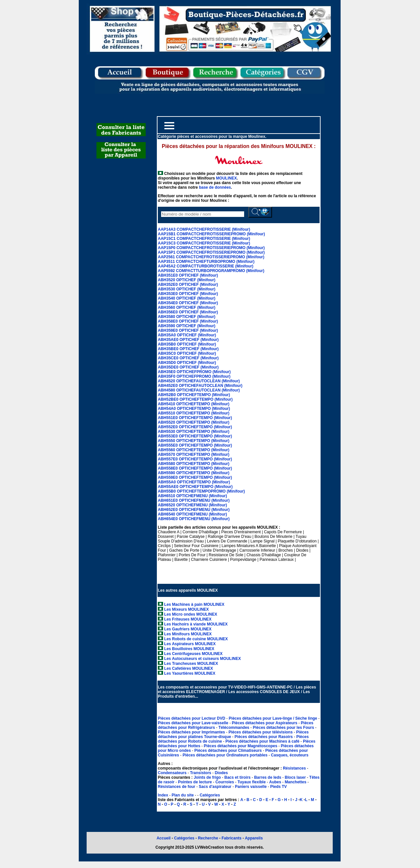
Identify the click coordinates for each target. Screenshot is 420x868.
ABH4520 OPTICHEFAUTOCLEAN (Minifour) (199, 381)
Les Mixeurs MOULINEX (186, 609)
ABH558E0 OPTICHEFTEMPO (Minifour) (195, 468)
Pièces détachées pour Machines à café (263, 741)
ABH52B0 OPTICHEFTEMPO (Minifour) (194, 395)
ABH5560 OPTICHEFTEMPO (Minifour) (194, 450)
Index (163, 795)
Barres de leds (268, 777)
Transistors (201, 773)
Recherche (208, 838)
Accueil (164, 838)
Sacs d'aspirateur (215, 787)
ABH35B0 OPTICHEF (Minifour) (187, 344)
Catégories (210, 795)
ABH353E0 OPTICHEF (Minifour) (188, 294)
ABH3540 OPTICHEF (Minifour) (187, 298)
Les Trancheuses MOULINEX (191, 664)
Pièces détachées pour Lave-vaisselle (194, 723)
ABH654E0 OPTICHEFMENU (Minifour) (194, 519)
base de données (215, 187)
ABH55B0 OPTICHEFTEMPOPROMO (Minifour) (201, 491)
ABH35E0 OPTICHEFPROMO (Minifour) (194, 372)
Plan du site (183, 795)
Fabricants (232, 838)
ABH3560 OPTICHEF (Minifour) (187, 307)
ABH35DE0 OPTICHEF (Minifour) (188, 367)
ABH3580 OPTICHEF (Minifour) (187, 317)
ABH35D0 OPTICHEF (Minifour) (187, 363)
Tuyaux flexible (252, 782)
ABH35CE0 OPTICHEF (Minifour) (188, 358)
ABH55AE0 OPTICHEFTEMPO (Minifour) (195, 487)
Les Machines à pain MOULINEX (194, 604)
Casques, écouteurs (290, 755)
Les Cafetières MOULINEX (189, 668)
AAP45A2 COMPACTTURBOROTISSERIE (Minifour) (206, 266)
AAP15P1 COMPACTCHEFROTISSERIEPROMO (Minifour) (211, 252)
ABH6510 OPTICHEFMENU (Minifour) (192, 496)
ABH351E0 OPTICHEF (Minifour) (188, 275)
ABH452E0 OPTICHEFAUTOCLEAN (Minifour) (200, 386)
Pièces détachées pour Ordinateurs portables (225, 755)
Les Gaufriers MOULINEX (188, 629)
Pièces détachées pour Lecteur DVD (192, 718)
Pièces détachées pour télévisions (261, 732)
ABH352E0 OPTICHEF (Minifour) (188, 285)
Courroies (225, 782)
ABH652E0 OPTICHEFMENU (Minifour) (194, 510)
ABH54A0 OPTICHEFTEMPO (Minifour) (194, 409)
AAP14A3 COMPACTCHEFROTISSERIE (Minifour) (204, 229)
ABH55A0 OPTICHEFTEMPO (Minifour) (194, 482)
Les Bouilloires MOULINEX (189, 649)
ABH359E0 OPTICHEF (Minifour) (188, 330)
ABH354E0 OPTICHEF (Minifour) (188, 303)
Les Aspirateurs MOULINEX (190, 644)
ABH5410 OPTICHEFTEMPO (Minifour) (194, 404)
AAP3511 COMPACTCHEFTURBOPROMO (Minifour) (206, 262)
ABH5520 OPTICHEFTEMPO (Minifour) (194, 422)
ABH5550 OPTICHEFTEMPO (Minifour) (194, 441)
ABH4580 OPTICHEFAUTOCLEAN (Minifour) (199, 390)
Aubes (275, 782)
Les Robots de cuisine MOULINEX (196, 639)
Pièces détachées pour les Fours (284, 728)
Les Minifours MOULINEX (188, 634)
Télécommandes (234, 728)
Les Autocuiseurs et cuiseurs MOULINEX (202, 659)
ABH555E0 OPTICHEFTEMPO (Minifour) (195, 445)
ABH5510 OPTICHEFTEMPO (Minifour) (194, 413)
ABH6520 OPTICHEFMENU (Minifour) (192, 505)
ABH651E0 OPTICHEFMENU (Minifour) (194, 500)
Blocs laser (295, 777)
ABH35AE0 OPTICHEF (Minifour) (188, 340)
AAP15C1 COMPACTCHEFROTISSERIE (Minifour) (204, 239)
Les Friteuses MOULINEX (188, 619)
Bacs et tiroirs (238, 777)
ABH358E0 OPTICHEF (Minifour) (188, 321)
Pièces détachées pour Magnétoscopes (241, 746)
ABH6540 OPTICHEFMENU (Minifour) (192, 514)
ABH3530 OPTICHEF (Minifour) (187, 289)
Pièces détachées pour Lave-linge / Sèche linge (273, 718)
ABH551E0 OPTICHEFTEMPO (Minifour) (195, 418)
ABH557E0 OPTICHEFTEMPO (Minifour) (195, 459)
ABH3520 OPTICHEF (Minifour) (187, 280)
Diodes (221, 773)
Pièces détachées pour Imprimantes (192, 732)
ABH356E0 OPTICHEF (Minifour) (188, 312)
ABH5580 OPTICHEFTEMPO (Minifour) (194, 464)
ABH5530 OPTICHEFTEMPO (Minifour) (194, 432)
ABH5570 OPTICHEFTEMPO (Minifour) (194, 455)
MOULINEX (226, 178)
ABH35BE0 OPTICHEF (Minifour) (188, 349)
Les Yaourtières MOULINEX (190, 673)
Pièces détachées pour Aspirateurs (265, 723)
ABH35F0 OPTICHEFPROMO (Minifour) (194, 376)
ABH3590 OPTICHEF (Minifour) (187, 326)
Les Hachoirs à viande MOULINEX (196, 624)
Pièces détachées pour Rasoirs (264, 737)
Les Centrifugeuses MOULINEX (193, 654)
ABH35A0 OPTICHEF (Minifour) (187, 335)
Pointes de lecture (195, 782)
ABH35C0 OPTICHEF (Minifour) (187, 353)
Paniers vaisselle (251, 787)
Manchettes (296, 782)
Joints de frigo (207, 777)
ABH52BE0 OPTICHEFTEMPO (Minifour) (195, 399)
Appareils (254, 838)
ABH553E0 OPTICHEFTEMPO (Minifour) (195, 436)
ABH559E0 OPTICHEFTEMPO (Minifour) (195, 477)
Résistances (295, 768)
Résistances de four (177, 787)
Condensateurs (173, 773)
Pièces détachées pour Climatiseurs (229, 751)
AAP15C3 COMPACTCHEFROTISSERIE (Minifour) (204, 243)
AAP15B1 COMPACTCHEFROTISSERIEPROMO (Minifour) (211, 234)
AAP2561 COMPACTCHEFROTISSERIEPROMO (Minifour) (211, 257)
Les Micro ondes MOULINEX (190, 614)
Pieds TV (278, 787)
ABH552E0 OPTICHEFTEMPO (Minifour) (195, 427)
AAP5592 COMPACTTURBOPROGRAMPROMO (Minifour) (211, 271)
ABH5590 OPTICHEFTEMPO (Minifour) (194, 473)
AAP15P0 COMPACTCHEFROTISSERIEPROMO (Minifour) (211, 248)
